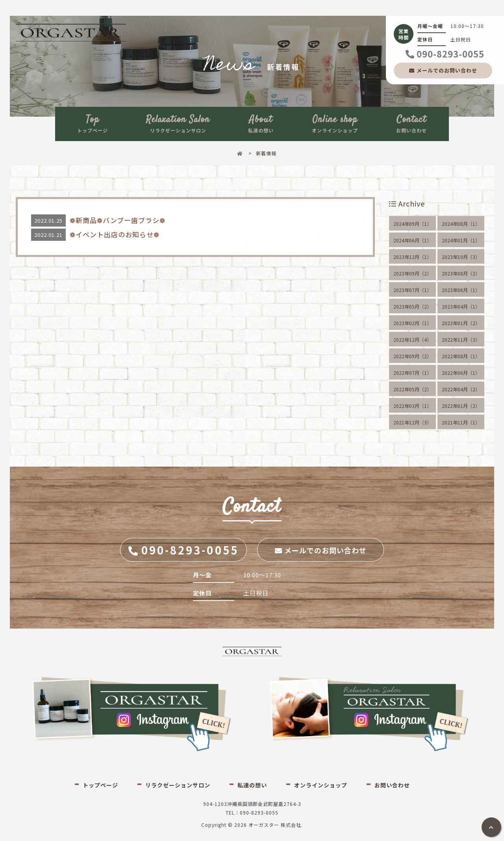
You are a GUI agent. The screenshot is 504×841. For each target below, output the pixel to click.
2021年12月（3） (412, 422)
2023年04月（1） (461, 306)
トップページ (93, 123)
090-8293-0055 (450, 54)
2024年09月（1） (412, 224)
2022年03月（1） (412, 406)
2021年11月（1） (461, 422)
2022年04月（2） (461, 389)
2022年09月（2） (412, 356)
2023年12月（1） (412, 257)
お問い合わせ (411, 123)
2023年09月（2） (412, 273)
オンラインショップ (335, 123)
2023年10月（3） (461, 257)
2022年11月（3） (461, 340)
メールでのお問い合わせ (447, 70)
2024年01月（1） (461, 240)
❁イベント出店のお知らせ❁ (115, 234)
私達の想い (261, 123)
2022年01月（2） (461, 406)
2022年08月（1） (461, 356)
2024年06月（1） (412, 240)
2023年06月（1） (461, 290)
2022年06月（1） (461, 373)
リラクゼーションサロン (178, 123)
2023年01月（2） (461, 323)
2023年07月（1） (412, 290)
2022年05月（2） (412, 389)
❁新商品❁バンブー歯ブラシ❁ (118, 220)
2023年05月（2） (412, 306)
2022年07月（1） (412, 373)
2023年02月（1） (412, 323)
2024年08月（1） (461, 224)
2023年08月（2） (461, 273)
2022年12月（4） (412, 340)
